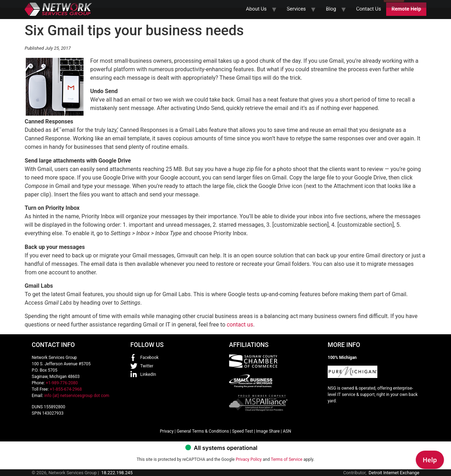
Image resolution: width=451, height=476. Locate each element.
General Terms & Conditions (203, 431)
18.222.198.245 (117, 473)
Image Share (268, 431)
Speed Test (243, 431)
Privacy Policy (249, 459)
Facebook (149, 358)
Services (296, 9)
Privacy (167, 431)
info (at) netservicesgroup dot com (77, 396)
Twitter (147, 366)
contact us (240, 325)
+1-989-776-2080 (62, 383)
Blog (331, 9)
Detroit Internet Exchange (394, 473)
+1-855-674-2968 (66, 389)
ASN (287, 431)
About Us (256, 9)
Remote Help (406, 9)
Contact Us (369, 9)
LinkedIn (148, 374)
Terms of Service (286, 459)
